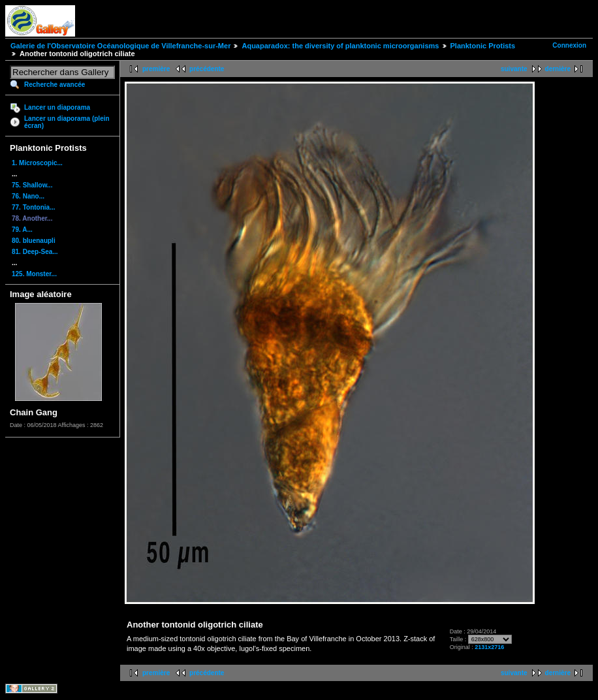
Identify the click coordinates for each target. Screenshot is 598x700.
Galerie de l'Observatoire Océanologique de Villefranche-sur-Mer (120, 46)
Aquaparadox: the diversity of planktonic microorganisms (340, 46)
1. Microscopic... (37, 163)
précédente (207, 69)
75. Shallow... (32, 185)
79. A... (22, 230)
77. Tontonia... (33, 207)
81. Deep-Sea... (35, 252)
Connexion (569, 45)
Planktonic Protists (483, 46)
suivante (514, 69)
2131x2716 (489, 647)
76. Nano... (28, 196)
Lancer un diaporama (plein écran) (67, 122)
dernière (558, 69)
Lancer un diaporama (57, 107)
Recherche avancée (55, 85)
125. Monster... (34, 274)
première (156, 69)
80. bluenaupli (34, 241)
